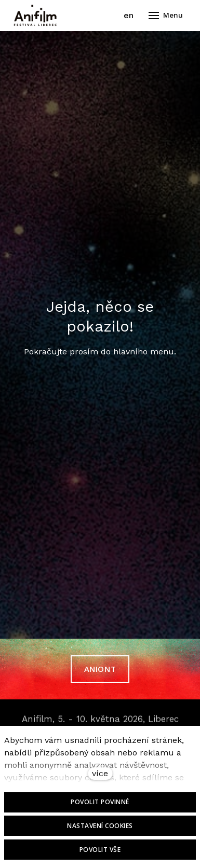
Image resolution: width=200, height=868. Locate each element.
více (100, 773)
